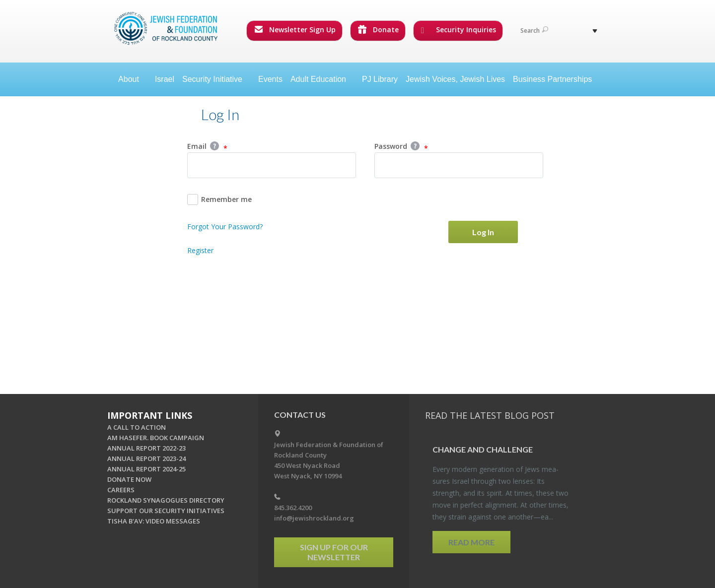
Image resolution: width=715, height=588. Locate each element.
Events (270, 79)
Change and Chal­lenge (483, 449)
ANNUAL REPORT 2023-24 (146, 458)
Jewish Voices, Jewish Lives (455, 79)
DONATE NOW (129, 479)
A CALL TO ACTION (137, 427)
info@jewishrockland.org (314, 518)
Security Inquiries (459, 30)
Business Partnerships (552, 79)
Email (207, 147)
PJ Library (380, 79)
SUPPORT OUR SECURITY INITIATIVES (166, 511)
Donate (378, 30)
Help (214, 146)
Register (200, 250)
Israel (165, 79)
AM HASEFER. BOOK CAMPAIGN (156, 438)
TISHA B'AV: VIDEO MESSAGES (154, 521)
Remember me (219, 199)
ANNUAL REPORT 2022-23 (146, 448)
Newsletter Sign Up (295, 30)
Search (534, 31)
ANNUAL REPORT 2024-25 (146, 469)
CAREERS (121, 490)
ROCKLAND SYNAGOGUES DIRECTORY (166, 500)
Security (216, 79)
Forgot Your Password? (225, 227)
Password (401, 147)
